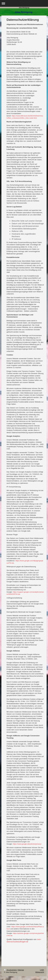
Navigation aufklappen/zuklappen (24, 3)
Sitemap (21, 970)
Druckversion (10, 970)
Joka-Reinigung (24, 8)
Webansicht (40, 972)
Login (42, 970)
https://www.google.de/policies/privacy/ (27, 844)
